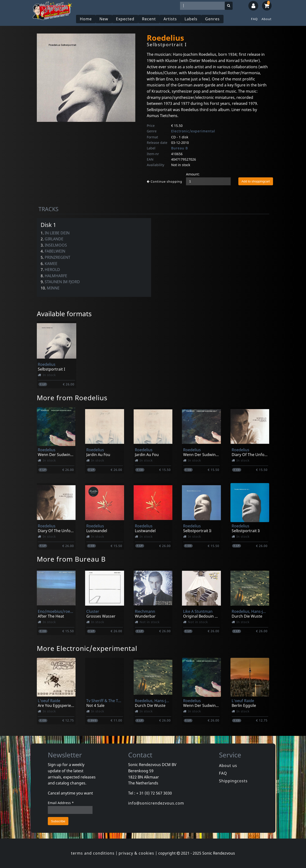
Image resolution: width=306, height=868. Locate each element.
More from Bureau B (71, 559)
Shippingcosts (233, 781)
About (267, 19)
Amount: (193, 174)
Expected (125, 19)
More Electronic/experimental (87, 648)
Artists (170, 19)
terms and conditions (93, 853)
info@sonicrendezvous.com (156, 803)
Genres (212, 19)
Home (86, 19)
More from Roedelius (72, 398)
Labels (191, 19)
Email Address (61, 803)
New (104, 19)
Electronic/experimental (193, 131)
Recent (149, 19)
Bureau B (180, 148)
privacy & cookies (136, 853)
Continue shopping (164, 181)
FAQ (254, 19)
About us (228, 766)
